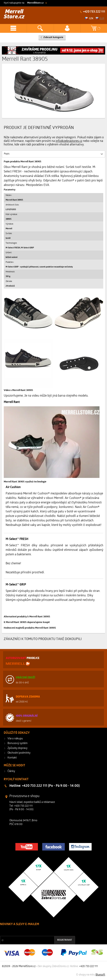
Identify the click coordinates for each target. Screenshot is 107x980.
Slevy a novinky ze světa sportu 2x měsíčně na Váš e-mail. (32, 931)
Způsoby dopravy (17, 748)
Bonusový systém (18, 743)
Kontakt (12, 758)
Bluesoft (100, 975)
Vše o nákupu (15, 739)
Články (11, 771)
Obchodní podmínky (19, 753)
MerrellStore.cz (35, 3)
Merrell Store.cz (14, 14)
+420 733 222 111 (94, 12)
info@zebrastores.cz (69, 141)
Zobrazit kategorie (53, 37)
